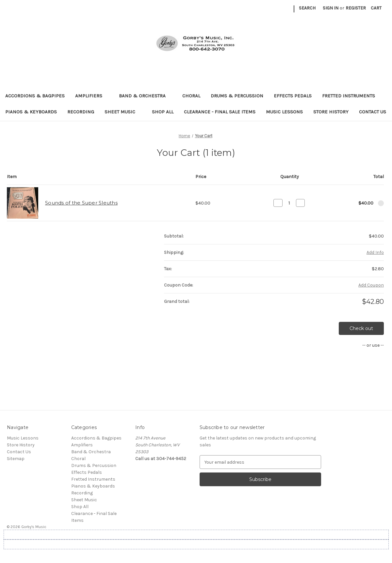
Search (307, 8)
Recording (81, 112)
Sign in (331, 8)
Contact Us (373, 112)
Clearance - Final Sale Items (220, 112)
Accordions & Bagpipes (35, 96)
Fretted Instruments (352, 96)
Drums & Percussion (237, 96)
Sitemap (16, 459)
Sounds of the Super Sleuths (81, 203)
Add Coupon (371, 285)
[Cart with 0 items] (376, 8)
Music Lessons (284, 112)
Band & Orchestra (145, 96)
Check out (361, 328)
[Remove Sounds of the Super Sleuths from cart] (381, 203)
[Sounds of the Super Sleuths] (289, 203)
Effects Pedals (293, 96)
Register (356, 8)
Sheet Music (123, 112)
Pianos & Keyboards (31, 112)
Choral (191, 96)
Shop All (163, 112)
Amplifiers (92, 96)
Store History (331, 112)
